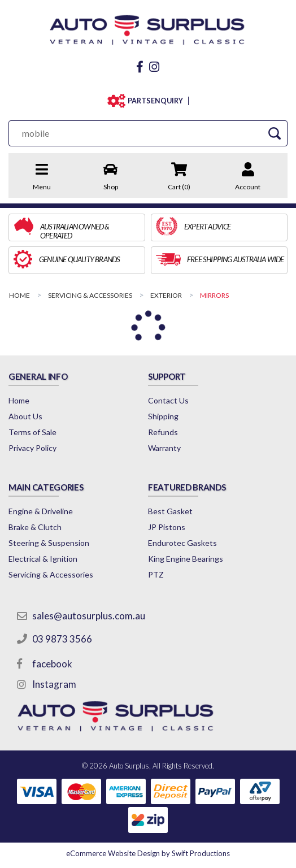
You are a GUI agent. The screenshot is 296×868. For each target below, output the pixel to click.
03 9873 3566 (62, 639)
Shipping (163, 416)
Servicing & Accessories (51, 574)
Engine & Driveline (41, 511)
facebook (52, 664)
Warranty (164, 448)
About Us (25, 416)
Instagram (54, 684)
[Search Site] (275, 133)
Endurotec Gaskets (182, 543)
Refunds (163, 432)
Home (19, 400)
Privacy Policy (32, 448)
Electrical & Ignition (43, 559)
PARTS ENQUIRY (155, 101)
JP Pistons (167, 527)
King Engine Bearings (186, 559)
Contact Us (168, 400)
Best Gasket (170, 511)
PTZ (156, 574)
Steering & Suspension (49, 543)
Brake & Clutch (35, 527)
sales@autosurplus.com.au (89, 616)
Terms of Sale (32, 432)
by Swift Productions (148, 853)
